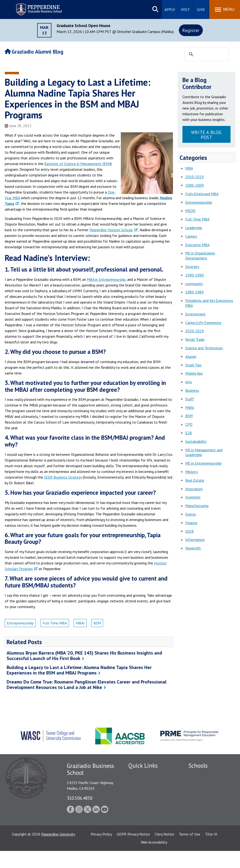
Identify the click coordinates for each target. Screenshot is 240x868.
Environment (195, 314)
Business (192, 390)
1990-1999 (195, 275)
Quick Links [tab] (143, 766)
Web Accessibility (154, 859)
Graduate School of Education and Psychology (209, 802)
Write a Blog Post (206, 135)
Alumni (191, 356)
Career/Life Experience (203, 323)
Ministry (192, 472)
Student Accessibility (145, 791)
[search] (206, 55)
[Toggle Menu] (225, 9)
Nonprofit (193, 548)
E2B (189, 433)
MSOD (190, 211)
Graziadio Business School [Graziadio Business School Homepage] (209, 791)
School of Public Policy (207, 817)
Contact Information (145, 816)
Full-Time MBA (55, 623)
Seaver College (200, 775)
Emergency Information (147, 799)
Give (201, 9)
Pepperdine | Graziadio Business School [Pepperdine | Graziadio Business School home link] (33, 7)
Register (191, 30)
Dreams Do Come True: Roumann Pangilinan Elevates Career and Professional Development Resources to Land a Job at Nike (87, 685)
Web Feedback (140, 832)
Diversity (192, 267)
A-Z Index (136, 824)
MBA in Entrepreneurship (106, 279)
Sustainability (196, 441)
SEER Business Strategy (63, 477)
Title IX (211, 851)
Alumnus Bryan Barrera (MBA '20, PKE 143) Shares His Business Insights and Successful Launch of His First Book (84, 656)
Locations (136, 775)
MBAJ (80, 623)
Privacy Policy (101, 851)
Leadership (194, 228)
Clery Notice (164, 851)
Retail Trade (195, 339)
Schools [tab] (198, 766)
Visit (185, 9)
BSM (97, 623)
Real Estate (195, 480)
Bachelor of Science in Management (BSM (77, 164)
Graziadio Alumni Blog (34, 52)
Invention (193, 497)
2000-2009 (195, 185)
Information (195, 540)
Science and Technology (204, 348)
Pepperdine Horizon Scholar (111, 230)
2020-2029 (195, 331)
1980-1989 (195, 292)
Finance (191, 523)
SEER (190, 531)
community (194, 284)
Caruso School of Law (206, 783)
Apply (170, 9)
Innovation (194, 489)
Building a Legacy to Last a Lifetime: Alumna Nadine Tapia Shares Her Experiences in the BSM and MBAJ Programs (79, 670)
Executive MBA (197, 245)
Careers (191, 236)
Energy (191, 514)
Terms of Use (190, 851)
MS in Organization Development (200, 256)
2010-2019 (195, 177)
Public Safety (139, 783)
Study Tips (193, 365)
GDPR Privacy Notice (133, 851)
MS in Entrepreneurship (203, 463)
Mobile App (194, 373)
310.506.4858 (80, 798)
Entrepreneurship (20, 623)
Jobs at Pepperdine (143, 808)
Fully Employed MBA (202, 194)
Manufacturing (197, 506)
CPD (189, 424)
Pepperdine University (58, 851)
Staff (190, 399)
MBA (189, 168)
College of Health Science (209, 826)
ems (189, 382)
